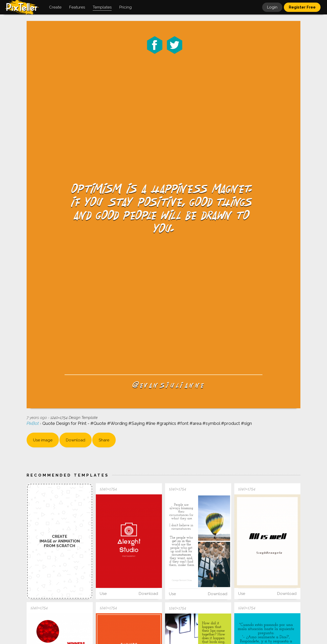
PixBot (33, 423)
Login (272, 7)
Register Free (302, 7)
